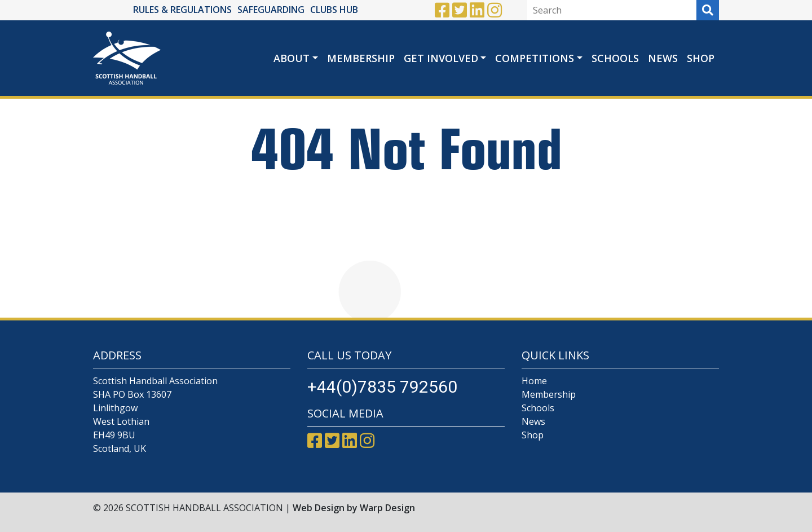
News (663, 58)
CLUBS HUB (334, 10)
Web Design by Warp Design (354, 508)
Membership (361, 58)
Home (534, 381)
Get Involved (441, 58)
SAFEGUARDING (271, 10)
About (292, 58)
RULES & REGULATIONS (182, 10)
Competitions (535, 58)
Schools (615, 58)
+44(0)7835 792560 (382, 387)
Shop (701, 58)
